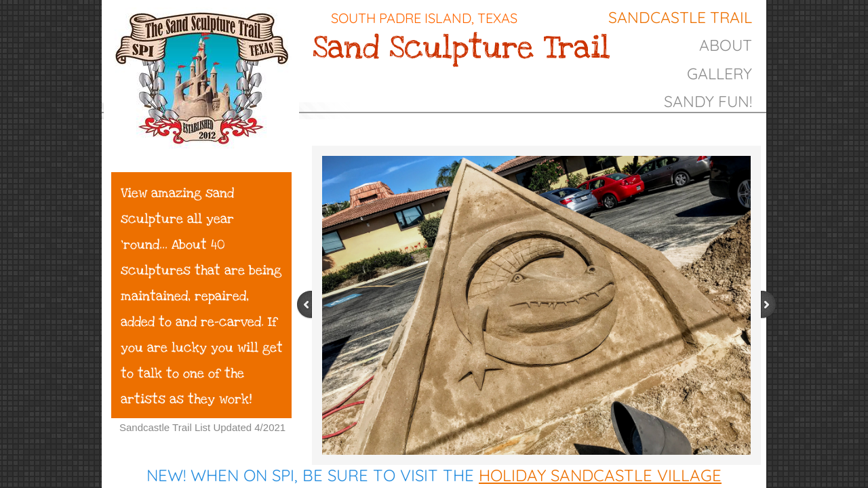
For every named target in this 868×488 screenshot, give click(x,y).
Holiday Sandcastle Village (600, 475)
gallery (719, 74)
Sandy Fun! (708, 101)
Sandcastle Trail (680, 17)
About (726, 45)
